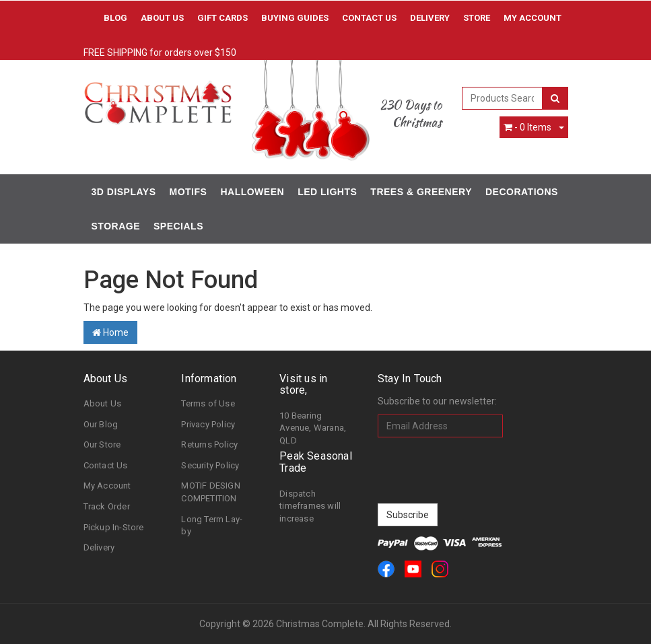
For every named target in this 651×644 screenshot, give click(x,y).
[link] (386, 569)
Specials (178, 226)
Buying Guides (295, 18)
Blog (115, 18)
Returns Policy (209, 444)
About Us (162, 18)
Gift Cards (222, 18)
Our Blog (101, 424)
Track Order (107, 506)
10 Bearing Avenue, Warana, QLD (313, 428)
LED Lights (327, 192)
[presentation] (480, 470)
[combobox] (502, 98)
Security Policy (210, 465)
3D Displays (124, 192)
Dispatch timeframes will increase (310, 506)
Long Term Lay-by (212, 526)
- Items (527, 127)
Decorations (522, 192)
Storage (116, 226)
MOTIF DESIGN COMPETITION (210, 492)
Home (110, 332)
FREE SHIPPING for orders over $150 (160, 52)
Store (477, 18)
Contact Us (369, 18)
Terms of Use (208, 403)
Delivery (430, 18)
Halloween (252, 192)
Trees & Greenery (421, 192)
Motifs (189, 192)
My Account (107, 486)
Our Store (102, 444)
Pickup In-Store (114, 527)
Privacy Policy (208, 424)
